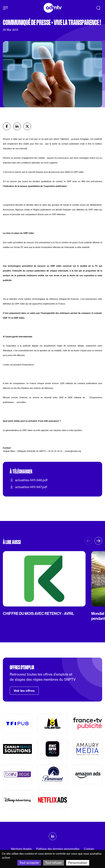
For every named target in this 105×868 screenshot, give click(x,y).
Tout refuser (54, 863)
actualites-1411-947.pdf (28, 487)
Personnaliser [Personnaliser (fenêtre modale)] (78, 863)
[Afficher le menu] (6, 8)
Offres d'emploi (22, 667)
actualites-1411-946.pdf (29, 480)
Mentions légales (21, 849)
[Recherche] (98, 8)
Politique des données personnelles (58, 849)
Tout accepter (29, 863)
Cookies (89, 849)
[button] (98, 541)
